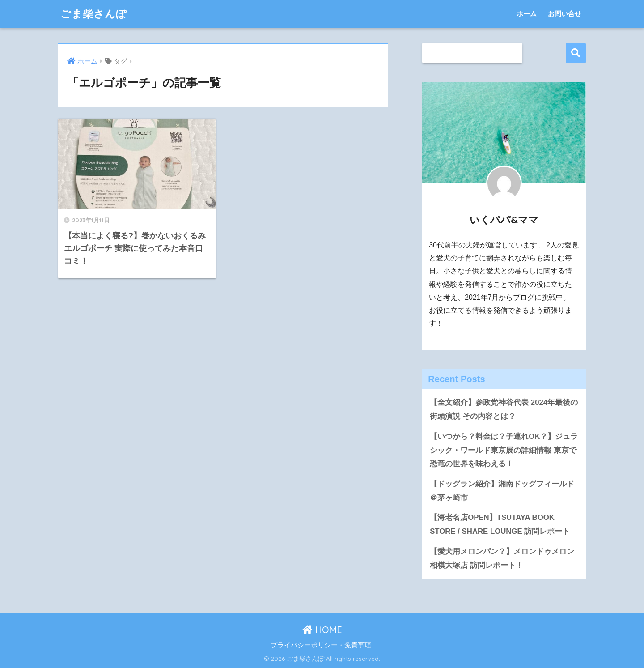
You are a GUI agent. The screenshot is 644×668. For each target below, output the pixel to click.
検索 (576, 53)
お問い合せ (565, 14)
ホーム (527, 14)
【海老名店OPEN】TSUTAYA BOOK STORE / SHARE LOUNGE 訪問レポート (500, 524)
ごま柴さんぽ (94, 14)
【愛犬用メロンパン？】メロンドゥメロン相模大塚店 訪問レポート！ (502, 558)
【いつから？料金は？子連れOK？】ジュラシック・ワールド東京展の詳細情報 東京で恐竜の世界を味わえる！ (504, 450)
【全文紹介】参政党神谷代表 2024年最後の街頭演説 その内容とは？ (504, 409)
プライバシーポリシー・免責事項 (321, 645)
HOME (322, 630)
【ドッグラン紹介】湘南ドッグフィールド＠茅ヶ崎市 (502, 491)
